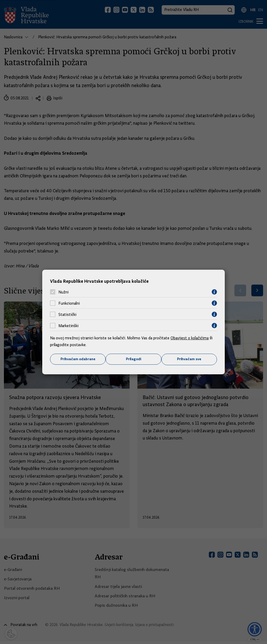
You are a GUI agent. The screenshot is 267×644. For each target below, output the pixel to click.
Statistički (67, 314)
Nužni (63, 292)
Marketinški (68, 326)
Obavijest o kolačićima (190, 338)
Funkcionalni (69, 303)
